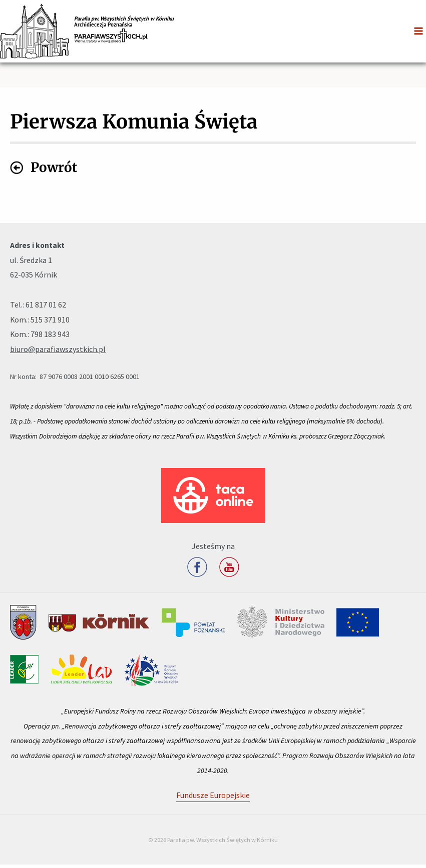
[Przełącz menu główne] (418, 31)
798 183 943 (50, 337)
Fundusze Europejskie (213, 798)
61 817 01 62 (46, 308)
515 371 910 (50, 323)
